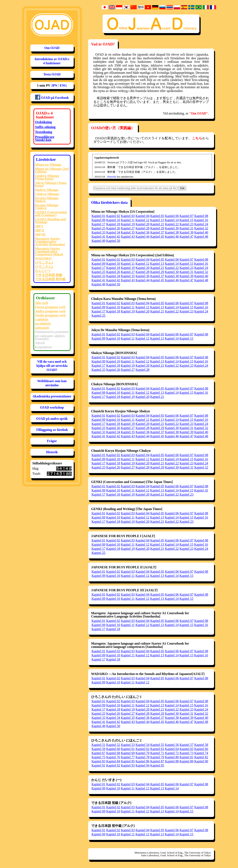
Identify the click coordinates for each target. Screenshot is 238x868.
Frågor (52, 441)
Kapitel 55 (157, 745)
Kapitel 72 (172, 753)
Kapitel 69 (128, 753)
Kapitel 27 (128, 228)
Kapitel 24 (201, 224)
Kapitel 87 (157, 761)
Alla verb (42, 303)
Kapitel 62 (143, 749)
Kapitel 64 (172, 749)
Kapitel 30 (172, 228)
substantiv (42, 328)
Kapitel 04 (143, 216)
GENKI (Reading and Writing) (50, 221)
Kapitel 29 (157, 228)
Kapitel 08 (201, 216)
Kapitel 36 (143, 232)
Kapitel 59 (99, 749)
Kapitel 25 (99, 228)
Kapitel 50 (113, 241)
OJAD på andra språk (52, 419)
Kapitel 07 (186, 216)
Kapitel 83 (99, 761)
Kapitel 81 (186, 757)
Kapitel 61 (128, 749)
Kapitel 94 (143, 765)
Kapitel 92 (113, 765)
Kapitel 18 (113, 224)
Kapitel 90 (201, 761)
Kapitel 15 (186, 220)
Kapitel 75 (99, 757)
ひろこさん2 (44, 267)
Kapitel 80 (172, 757)
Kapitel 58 (201, 745)
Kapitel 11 (128, 220)
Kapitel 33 (99, 232)
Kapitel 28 (143, 228)
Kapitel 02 (113, 216)
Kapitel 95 (157, 765)
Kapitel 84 (113, 761)
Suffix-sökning (45, 127)
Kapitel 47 (186, 237)
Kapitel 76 (113, 757)
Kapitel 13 (157, 220)
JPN (54, 85)
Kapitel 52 (113, 745)
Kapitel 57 (186, 745)
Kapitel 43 (128, 237)
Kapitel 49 (99, 241)
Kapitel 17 (99, 224)
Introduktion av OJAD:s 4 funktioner (52, 61)
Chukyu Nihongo (47, 194)
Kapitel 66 (201, 749)
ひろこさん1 (44, 263)
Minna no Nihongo (48, 165)
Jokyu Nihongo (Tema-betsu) (51, 184)
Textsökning (44, 132)
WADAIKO (43, 258)
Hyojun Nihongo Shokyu (47, 200)
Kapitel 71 (157, 753)
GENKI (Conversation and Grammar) (51, 214)
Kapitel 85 (128, 761)
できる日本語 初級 (49, 275)
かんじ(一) (43, 271)
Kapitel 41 (99, 237)
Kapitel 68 (113, 753)
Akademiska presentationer (52, 396)
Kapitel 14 (172, 220)
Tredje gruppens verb (50, 315)
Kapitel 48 (201, 237)
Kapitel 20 (143, 224)
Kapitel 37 (157, 232)
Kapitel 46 (172, 237)
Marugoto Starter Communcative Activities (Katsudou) (50, 241)
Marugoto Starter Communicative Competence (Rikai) (49, 251)
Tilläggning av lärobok (52, 430)
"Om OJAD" (198, 113)
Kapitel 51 (99, 745)
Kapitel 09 (99, 220)
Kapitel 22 (172, 224)
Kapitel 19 (128, 224)
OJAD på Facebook (52, 97)
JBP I (39, 226)
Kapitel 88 (172, 761)
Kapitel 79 (157, 757)
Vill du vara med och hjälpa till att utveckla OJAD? (52, 366)
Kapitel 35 (128, 232)
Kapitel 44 (143, 237)
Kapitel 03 (128, 216)
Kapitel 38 (172, 232)
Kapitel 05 (157, 216)
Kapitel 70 (143, 753)
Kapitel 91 (99, 765)
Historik (52, 452)
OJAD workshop (52, 407)
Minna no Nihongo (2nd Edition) (52, 170)
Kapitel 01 (99, 216)
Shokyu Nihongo (47, 190)
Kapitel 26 (113, 228)
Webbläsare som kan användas (52, 383)
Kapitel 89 (186, 761)
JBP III (40, 234)
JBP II (40, 230)
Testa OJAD (52, 74)
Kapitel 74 (201, 753)
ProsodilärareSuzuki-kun (45, 138)
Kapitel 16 (201, 220)
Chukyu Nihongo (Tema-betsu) (47, 177)
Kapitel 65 (186, 749)
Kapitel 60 (113, 749)
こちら (197, 138)
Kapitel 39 (186, 232)
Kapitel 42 (113, 237)
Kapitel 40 (201, 232)
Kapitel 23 (186, 224)
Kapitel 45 (157, 237)
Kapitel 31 (186, 228)
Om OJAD (52, 48)
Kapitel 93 (128, 765)
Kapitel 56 (172, 745)
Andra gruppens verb (50, 311)
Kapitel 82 (201, 757)
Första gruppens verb (50, 307)
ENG (63, 85)
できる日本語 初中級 (50, 279)
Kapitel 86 (143, 761)
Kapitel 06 (172, 216)
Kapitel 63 (157, 749)
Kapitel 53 (128, 745)
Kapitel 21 (157, 224)
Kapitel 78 (143, 757)
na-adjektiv (43, 324)
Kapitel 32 (201, 228)
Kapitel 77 (128, 757)
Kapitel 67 (99, 753)
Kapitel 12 (142, 220)
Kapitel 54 (143, 745)
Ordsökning (44, 122)
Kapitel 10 (113, 220)
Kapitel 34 (113, 232)
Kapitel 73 (186, 753)
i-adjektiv (42, 319)
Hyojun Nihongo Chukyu (47, 207)
